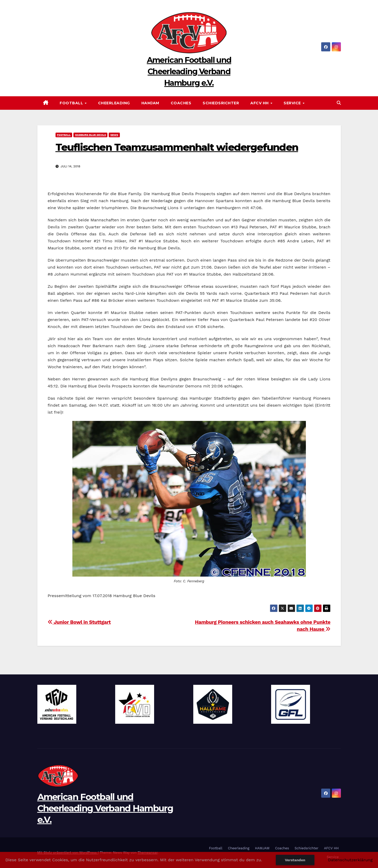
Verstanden (295, 860)
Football (72, 103)
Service (293, 103)
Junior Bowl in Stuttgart (79, 622)
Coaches (181, 103)
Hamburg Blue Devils (90, 135)
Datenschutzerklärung (350, 860)
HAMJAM (150, 103)
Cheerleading (114, 103)
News (114, 135)
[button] (339, 103)
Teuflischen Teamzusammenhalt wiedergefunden (177, 147)
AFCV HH (260, 103)
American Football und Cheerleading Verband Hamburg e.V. (189, 71)
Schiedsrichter (221, 103)
